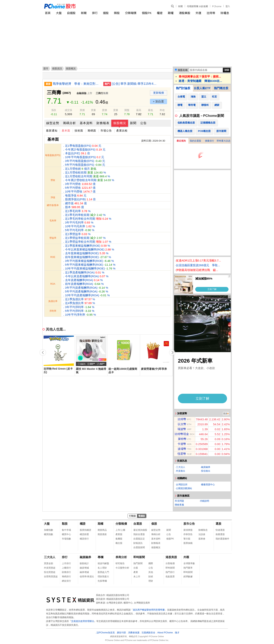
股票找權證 (85, 530)
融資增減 (84, 568)
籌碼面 (92, 131)
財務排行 (66, 572)
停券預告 (188, 534)
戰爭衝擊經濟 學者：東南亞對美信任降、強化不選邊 (77, 84)
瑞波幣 (182, 429)
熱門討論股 (183, 88)
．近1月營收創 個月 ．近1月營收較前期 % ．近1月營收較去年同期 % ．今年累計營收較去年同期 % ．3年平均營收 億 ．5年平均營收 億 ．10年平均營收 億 (88, 180)
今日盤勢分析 (122, 568)
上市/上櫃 (120, 530)
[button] (172, 352)
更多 (225, 413)
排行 (95, 13)
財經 (151, 577)
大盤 (59, 13)
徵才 (177, 633)
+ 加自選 (159, 101)
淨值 (53, 197)
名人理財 (102, 568)
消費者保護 (134, 633)
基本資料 (86, 123)
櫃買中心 (66, 534)
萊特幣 (182, 439)
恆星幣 (182, 454)
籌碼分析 (69, 123)
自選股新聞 (139, 547)
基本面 (66, 131)
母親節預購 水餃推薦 (197, 6)
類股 (117, 13)
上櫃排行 (66, 568)
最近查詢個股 (140, 530)
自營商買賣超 (51, 577)
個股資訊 (57, 69)
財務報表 (103, 123)
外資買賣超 (50, 568)
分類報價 (131, 13)
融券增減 (84, 572)
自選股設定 (139, 539)
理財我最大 (103, 577)
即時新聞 (139, 557)
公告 (143, 123)
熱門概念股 (221, 88)
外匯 (198, 13)
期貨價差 (102, 534)
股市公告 (189, 524)
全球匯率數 (189, 563)
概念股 (119, 543)
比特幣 (211, 13)
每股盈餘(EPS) (53, 155)
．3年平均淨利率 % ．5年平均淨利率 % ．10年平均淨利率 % (79, 311)
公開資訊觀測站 (184, 488)
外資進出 (181, 471)
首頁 (48, 13)
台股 (136, 568)
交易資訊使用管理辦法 (83, 621)
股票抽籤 (188, 543)
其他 (151, 572)
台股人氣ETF (202, 88)
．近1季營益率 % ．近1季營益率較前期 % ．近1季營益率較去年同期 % (87, 238)
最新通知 (52, 131)
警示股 (187, 539)
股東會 (202, 539)
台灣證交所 (182, 485)
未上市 (137, 577)
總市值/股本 (53, 205)
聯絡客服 (179, 505)
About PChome (165, 633)
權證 (160, 13)
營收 (53, 180)
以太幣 (182, 424)
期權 (171, 13)
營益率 (53, 238)
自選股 (71, 13)
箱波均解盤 (103, 563)
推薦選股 (220, 534)
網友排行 (66, 581)
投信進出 (206, 471)
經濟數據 (188, 577)
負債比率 (53, 301)
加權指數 (49, 530)
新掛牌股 (188, 530)
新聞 (180, 6)
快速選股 (220, 530)
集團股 (119, 539)
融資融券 (206, 467)
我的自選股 (195, 141)
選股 (106, 13)
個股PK (147, 13)
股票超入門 (103, 572)
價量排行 (209, 141)
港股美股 (185, 13)
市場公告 (106, 131)
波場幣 (182, 449)
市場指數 (66, 539)
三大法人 (181, 467)
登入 (228, 6)
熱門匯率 (188, 568)
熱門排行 (170, 572)
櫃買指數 (49, 534)
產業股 (119, 534)
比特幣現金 (182, 434)
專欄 (100, 557)
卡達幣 (182, 444)
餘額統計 (84, 563)
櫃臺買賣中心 (208, 485)
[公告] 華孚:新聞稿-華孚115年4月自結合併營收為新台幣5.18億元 (136, 84)
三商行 (99, 93)
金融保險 (81, 93)
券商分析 (121, 557)
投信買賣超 (50, 572)
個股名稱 (183, 70)
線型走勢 (53, 123)
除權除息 (203, 530)
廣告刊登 (121, 633)
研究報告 (120, 563)
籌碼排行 (66, 577)
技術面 (79, 131)
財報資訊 (138, 543)
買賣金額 (49, 563)
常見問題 (179, 501)
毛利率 (53, 221)
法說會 (202, 534)
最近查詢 (181, 141)
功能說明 (205, 501)
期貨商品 (102, 530)
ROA (53, 284)
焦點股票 (170, 577)
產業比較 (122, 131)
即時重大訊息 (224, 141)
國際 (151, 563)
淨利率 (53, 311)
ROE (53, 257)
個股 (154, 524)
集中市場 (66, 530)
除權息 (225, 13)
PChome (217, 6)
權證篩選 (84, 534)
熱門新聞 (138, 563)
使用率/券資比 (87, 577)
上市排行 (66, 563)
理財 (151, 581)
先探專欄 (102, 581)
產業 (136, 572)
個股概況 (120, 123)
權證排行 (84, 539)
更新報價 (159, 93)
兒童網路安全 (148, 633)
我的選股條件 (222, 539)
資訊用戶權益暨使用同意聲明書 (149, 610)
